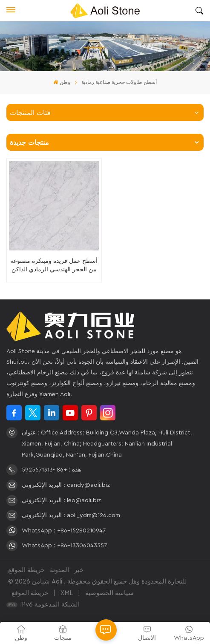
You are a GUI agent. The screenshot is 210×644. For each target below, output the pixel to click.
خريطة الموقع (26, 570)
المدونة (59, 570)
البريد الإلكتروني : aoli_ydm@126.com (71, 515)
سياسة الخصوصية (109, 593)
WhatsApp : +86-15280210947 (64, 531)
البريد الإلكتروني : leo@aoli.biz (61, 500)
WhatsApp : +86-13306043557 (64, 546)
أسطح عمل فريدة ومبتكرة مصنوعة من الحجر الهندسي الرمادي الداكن (54, 265)
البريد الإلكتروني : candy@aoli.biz (66, 485)
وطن (62, 82)
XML (67, 593)
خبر (79, 570)
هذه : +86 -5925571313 (51, 470)
